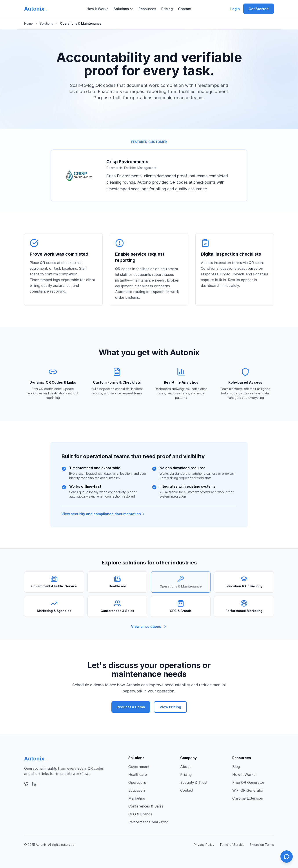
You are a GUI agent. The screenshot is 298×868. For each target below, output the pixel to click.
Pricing (167, 9)
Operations (137, 782)
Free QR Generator (248, 782)
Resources (147, 9)
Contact (184, 9)
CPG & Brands (140, 814)
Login (235, 9)
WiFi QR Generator (248, 790)
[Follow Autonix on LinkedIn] (34, 784)
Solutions (46, 23)
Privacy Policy (204, 845)
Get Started (259, 9)
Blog (236, 767)
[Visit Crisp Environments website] (80, 175)
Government (139, 767)
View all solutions (149, 626)
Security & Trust (194, 782)
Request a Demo (131, 707)
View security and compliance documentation (103, 514)
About (185, 767)
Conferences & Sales (146, 806)
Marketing (137, 798)
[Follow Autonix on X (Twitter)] (26, 784)
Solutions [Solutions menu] (123, 9)
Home (28, 23)
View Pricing (170, 707)
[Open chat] (287, 857)
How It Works (97, 9)
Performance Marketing (148, 822)
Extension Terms (262, 845)
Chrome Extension (248, 798)
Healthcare (138, 775)
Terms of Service (232, 845)
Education (137, 790)
